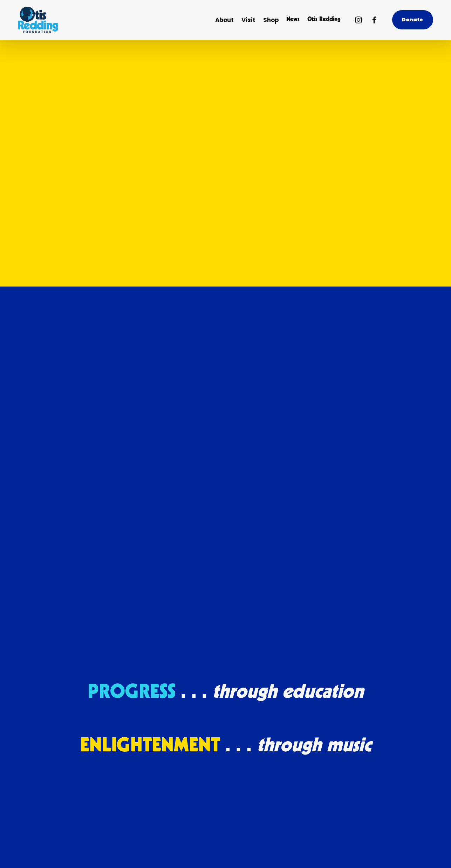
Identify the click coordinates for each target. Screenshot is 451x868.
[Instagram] (358, 20)
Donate (412, 20)
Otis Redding (324, 20)
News (293, 20)
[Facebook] (374, 20)
